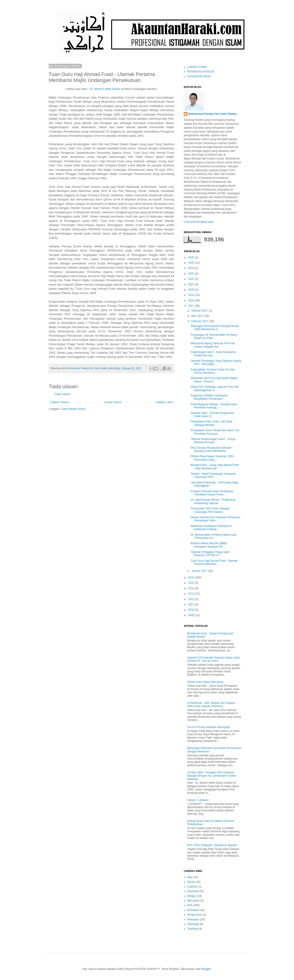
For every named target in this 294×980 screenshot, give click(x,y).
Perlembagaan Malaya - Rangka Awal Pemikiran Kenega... (214, 406)
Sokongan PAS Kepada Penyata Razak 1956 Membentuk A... (215, 328)
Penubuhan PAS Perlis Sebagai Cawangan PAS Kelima (210, 510)
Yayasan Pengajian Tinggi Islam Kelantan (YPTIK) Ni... (210, 554)
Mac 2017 (198, 316)
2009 (192, 615)
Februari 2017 (200, 321)
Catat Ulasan (62, 394)
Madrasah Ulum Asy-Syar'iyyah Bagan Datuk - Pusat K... (214, 380)
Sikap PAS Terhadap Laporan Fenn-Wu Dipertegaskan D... (215, 388)
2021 (192, 284)
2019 (192, 295)
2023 (192, 274)
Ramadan (193, 919)
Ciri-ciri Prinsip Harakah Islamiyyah (209, 727)
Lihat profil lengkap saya (199, 222)
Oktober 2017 (200, 311)
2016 (192, 578)
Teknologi (193, 924)
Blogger (206, 969)
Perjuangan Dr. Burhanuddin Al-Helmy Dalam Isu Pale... (214, 336)
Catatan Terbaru (60, 402)
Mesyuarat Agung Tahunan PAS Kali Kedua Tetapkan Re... (213, 345)
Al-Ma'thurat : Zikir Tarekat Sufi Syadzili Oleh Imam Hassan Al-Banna (211, 705)
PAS (190, 905)
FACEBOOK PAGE (199, 76)
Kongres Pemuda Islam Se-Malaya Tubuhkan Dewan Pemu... (212, 493)
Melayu (192, 896)
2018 (192, 301)
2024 (192, 268)
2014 (192, 588)
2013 (192, 594)
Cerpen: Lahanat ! (198, 800)
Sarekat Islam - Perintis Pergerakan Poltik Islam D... (212, 415)
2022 (192, 279)
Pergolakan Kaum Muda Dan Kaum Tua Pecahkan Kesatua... (215, 432)
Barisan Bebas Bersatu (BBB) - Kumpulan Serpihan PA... (210, 545)
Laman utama (113, 402)
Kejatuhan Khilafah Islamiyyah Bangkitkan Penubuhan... (209, 397)
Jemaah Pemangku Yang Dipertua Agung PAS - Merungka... (216, 362)
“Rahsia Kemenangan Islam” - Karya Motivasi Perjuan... (213, 441)
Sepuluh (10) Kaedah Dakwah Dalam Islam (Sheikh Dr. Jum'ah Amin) (214, 659)
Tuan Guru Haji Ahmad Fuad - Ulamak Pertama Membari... (214, 562)
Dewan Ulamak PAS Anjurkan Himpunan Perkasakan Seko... (215, 519)
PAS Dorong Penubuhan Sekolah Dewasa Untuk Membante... (211, 449)
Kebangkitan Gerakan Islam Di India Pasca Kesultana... (213, 371)
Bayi (190, 877)
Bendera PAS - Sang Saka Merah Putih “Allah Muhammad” (215, 467)
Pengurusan (195, 915)
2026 (192, 257)
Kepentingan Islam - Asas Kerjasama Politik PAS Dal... (213, 354)
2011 (192, 604)
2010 (192, 610)
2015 (192, 583)
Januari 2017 (200, 571)
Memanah (193, 901)
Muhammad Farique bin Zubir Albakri (213, 114)
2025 (192, 263)
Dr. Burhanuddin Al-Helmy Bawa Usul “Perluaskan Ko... (213, 536)
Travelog (192, 929)
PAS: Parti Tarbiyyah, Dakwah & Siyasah (212, 845)
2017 (192, 306)
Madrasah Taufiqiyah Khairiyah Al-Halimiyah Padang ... (211, 528)
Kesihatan (193, 891)
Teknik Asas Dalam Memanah (205, 682)
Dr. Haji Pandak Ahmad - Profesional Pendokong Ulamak (213, 501)
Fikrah (191, 882)
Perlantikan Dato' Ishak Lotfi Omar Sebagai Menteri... (212, 423)
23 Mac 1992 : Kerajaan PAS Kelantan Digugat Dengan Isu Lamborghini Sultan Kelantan (212, 776)
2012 (192, 599)
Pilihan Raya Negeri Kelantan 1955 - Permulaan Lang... (213, 458)
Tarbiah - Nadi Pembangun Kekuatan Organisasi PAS (213, 475)
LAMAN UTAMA (197, 67)
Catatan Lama (164, 402)
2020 (192, 290)
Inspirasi (192, 887)
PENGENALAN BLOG (201, 72)
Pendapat (193, 910)
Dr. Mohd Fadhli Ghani (105, 89)
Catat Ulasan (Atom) (73, 409)
